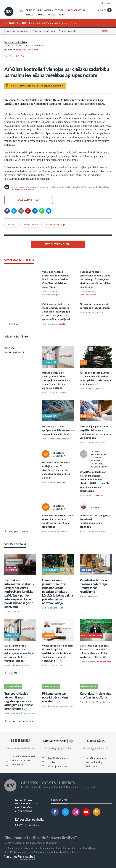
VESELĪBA (10, 348)
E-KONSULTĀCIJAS (45, 15)
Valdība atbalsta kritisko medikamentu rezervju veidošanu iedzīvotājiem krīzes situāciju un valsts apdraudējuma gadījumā (56, 312)
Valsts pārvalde (31, 225)
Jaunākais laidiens (58, 758)
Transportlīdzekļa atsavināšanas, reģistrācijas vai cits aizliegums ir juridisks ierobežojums (19, 701)
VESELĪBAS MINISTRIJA (19, 260)
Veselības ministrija (16, 42)
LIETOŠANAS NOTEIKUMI (28, 804)
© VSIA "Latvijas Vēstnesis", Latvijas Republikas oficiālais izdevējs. (42, 852)
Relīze (18, 50)
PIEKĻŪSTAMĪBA (24, 808)
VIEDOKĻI (60, 10)
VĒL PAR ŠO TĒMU (16, 337)
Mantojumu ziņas (58, 767)
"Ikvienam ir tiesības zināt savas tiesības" (40, 838)
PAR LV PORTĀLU (24, 800)
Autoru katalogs (95, 762)
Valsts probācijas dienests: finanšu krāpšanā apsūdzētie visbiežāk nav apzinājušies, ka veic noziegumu (57, 653)
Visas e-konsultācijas (21, 721)
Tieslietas (17, 612)
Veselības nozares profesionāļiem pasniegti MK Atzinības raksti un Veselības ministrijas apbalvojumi (57, 279)
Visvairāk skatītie (21, 761)
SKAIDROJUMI (33, 10)
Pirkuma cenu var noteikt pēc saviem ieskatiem (55, 698)
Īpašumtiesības (28, 714)
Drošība (63, 665)
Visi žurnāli (92, 767)
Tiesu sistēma (103, 702)
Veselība (34, 50)
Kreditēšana (94, 597)
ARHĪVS (62, 15)
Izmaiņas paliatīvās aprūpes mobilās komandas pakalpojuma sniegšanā (58, 430)
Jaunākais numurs (96, 758)
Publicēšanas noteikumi (23, 190)
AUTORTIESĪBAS (23, 811)
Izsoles (52, 762)
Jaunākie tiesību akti (23, 757)
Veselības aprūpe (50, 295)
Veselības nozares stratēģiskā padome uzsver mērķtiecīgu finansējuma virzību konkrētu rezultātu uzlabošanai (96, 279)
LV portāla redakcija (29, 820)
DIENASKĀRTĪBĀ (77, 10)
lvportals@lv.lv (32, 825)
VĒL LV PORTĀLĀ (15, 544)
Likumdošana (57, 608)
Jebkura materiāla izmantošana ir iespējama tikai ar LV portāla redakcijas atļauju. (50, 848)
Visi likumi (17, 765)
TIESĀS (30, 15)
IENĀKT (108, 3)
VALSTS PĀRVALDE (14, 353)
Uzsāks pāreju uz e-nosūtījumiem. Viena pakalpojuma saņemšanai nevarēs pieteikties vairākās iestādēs (57, 380)
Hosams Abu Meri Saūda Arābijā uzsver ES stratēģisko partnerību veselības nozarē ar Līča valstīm (56, 470)
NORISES (48, 10)
